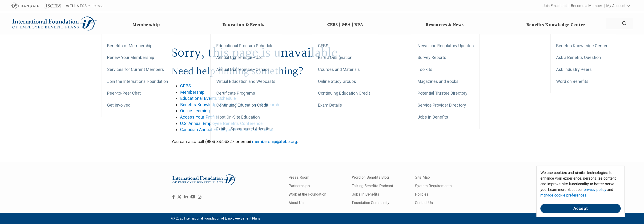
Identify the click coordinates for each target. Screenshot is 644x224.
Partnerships (299, 186)
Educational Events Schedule (208, 98)
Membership (192, 92)
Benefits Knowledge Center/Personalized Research (230, 105)
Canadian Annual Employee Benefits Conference (227, 130)
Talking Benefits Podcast (372, 186)
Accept (581, 209)
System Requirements (433, 186)
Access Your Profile (199, 117)
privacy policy (595, 190)
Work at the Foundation (307, 194)
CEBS (185, 86)
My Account (618, 6)
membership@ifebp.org (275, 142)
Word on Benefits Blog (370, 177)
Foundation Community (371, 203)
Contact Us (424, 203)
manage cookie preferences (563, 195)
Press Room (299, 177)
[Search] (624, 24)
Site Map (422, 177)
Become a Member (586, 6)
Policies (422, 194)
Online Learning (195, 111)
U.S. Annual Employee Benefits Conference (221, 124)
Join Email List (555, 6)
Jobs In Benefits (366, 194)
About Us (296, 203)
